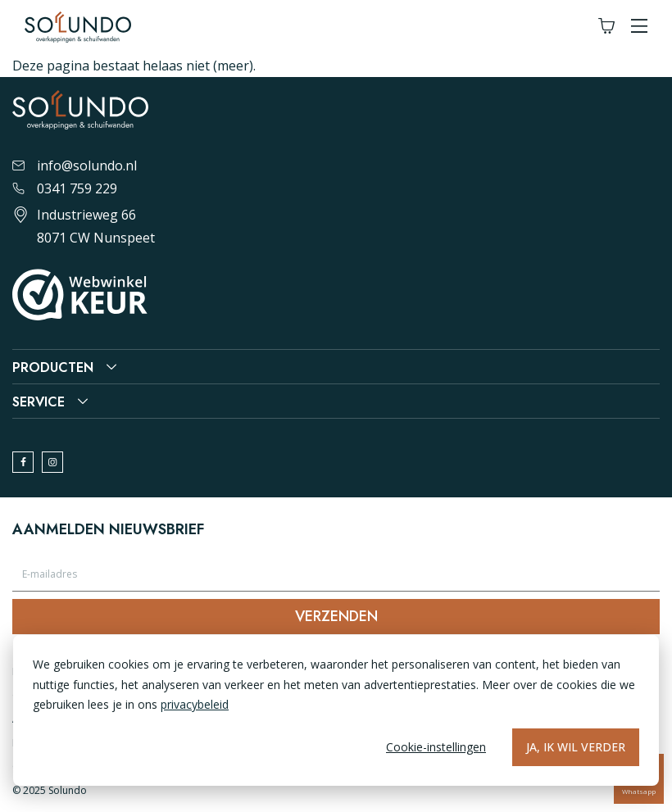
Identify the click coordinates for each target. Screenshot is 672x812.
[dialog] (336, 710)
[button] (639, 27)
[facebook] (23, 462)
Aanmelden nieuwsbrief (108, 529)
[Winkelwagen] (606, 27)
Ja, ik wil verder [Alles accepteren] (576, 747)
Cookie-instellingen (436, 747)
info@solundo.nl (75, 166)
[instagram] (52, 462)
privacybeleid (195, 704)
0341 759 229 (65, 188)
